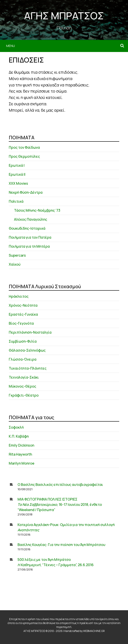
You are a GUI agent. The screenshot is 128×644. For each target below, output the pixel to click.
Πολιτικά (16, 201)
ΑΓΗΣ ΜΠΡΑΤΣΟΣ (64, 16)
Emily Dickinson (21, 445)
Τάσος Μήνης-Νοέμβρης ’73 (37, 210)
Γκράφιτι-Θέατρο (24, 395)
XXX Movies (18, 183)
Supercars (17, 255)
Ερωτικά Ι (17, 165)
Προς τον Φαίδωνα (24, 147)
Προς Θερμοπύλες (24, 156)
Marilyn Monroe (22, 463)
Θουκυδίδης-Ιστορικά (27, 228)
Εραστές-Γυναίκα (23, 314)
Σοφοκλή (16, 427)
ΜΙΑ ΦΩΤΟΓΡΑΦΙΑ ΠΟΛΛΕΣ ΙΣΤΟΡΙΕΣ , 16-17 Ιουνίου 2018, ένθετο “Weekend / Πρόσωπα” (60, 504)
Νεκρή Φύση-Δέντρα (26, 192)
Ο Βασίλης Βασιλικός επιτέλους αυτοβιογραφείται (60, 485)
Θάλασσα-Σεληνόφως (27, 350)
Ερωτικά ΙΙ (17, 174)
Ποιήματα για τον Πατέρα (30, 237)
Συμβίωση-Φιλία (23, 341)
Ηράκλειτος (19, 296)
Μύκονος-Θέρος (22, 386)
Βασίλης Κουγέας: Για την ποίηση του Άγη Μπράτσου (61, 545)
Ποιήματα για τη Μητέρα (29, 246)
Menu (11, 46)
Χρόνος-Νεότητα (23, 305)
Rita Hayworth (20, 454)
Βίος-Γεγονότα (21, 323)
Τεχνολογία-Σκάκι (24, 377)
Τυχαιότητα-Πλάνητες (28, 368)
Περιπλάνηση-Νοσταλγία (30, 332)
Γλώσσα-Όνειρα (23, 359)
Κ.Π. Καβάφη (19, 436)
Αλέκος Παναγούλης (31, 219)
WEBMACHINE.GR (94, 631)
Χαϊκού (15, 264)
